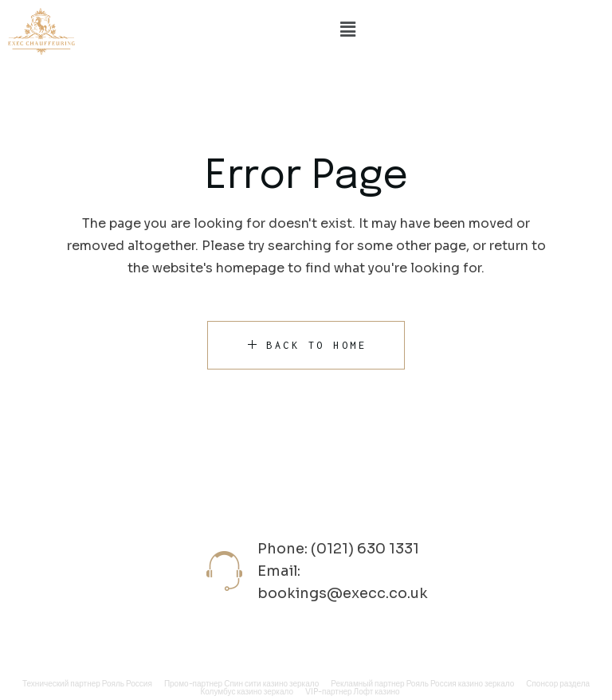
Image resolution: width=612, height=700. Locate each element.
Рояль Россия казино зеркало (461, 684)
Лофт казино (377, 692)
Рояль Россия (127, 684)
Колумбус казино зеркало (247, 692)
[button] (347, 29)
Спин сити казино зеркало (271, 684)
